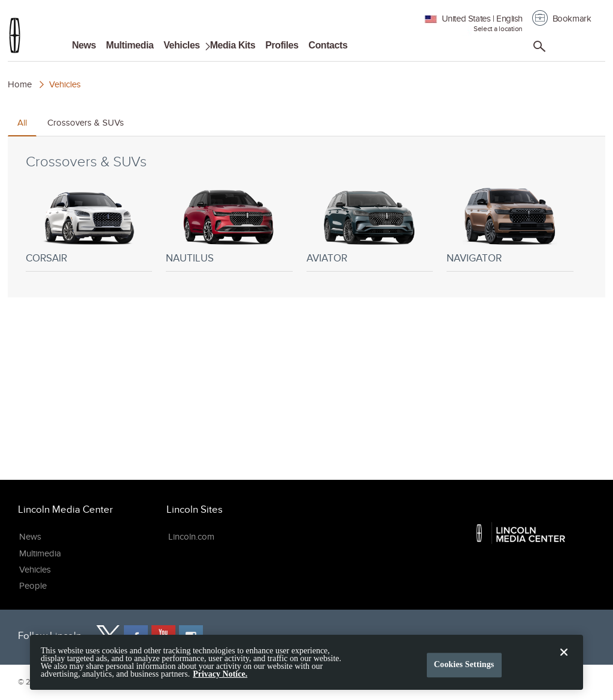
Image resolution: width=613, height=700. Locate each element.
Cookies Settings (464, 669)
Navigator (474, 258)
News (84, 45)
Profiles (282, 45)
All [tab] (22, 123)
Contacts (328, 45)
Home (20, 84)
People (33, 586)
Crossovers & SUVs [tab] (86, 123)
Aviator (327, 258)
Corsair (46, 258)
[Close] (564, 666)
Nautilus (190, 258)
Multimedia (130, 45)
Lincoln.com (191, 537)
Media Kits (233, 45)
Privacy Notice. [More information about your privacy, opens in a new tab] (220, 679)
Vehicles (182, 45)
